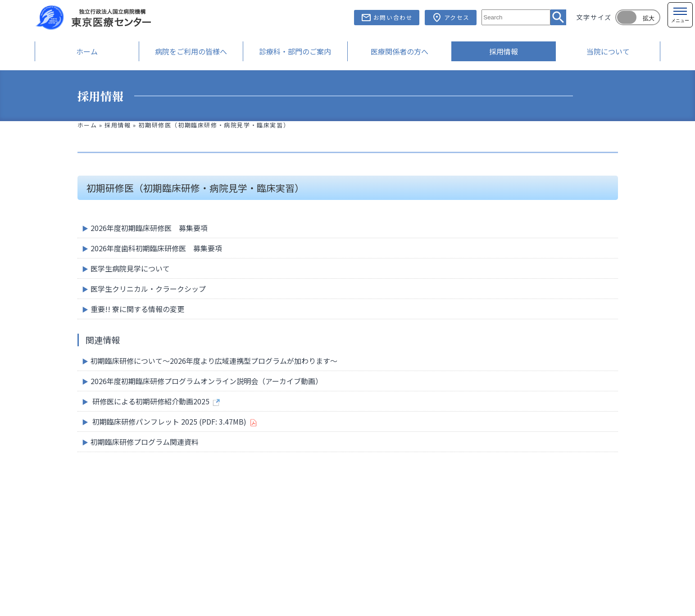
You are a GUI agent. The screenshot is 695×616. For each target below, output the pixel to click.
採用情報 (504, 51)
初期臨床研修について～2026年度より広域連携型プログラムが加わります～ (214, 361)
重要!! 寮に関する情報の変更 (137, 309)
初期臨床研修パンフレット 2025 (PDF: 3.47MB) (169, 421)
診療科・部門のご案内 (295, 51)
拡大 (649, 18)
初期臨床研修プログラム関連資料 (145, 442)
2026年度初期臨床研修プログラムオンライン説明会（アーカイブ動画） (207, 381)
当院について (608, 51)
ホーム (87, 51)
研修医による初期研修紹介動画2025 (151, 401)
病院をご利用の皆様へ (191, 51)
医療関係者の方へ (400, 51)
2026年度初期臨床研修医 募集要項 (149, 228)
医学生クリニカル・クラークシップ (148, 289)
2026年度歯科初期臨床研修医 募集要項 (156, 248)
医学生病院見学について (130, 268)
